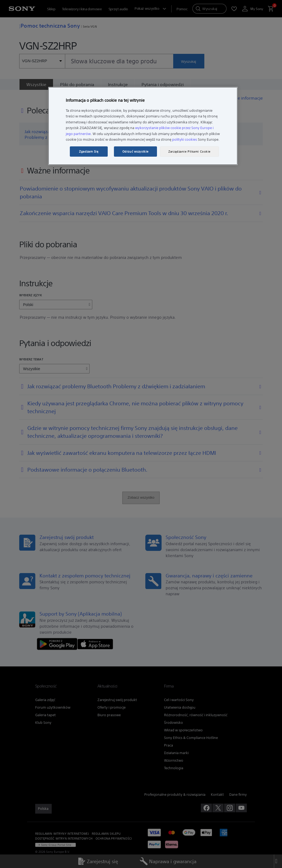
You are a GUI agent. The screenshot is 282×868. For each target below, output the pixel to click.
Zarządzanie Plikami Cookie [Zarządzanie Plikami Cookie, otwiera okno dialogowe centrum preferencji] (189, 152)
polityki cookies (185, 139)
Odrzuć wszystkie (135, 152)
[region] (143, 126)
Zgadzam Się (89, 152)
